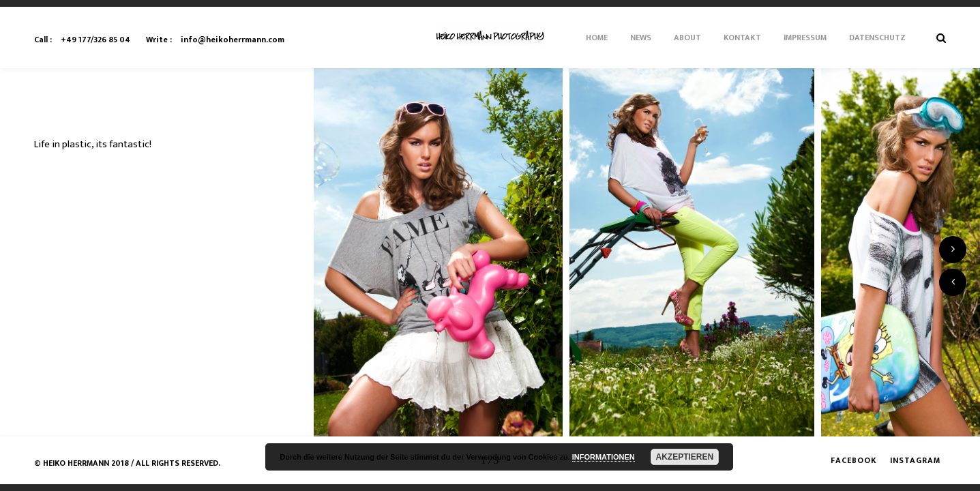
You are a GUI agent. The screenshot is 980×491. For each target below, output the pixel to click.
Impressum (805, 38)
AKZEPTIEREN (685, 457)
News (641, 38)
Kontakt (742, 38)
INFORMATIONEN (604, 457)
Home (597, 38)
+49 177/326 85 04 (82, 40)
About (687, 38)
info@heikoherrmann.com (215, 40)
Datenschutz (877, 38)
